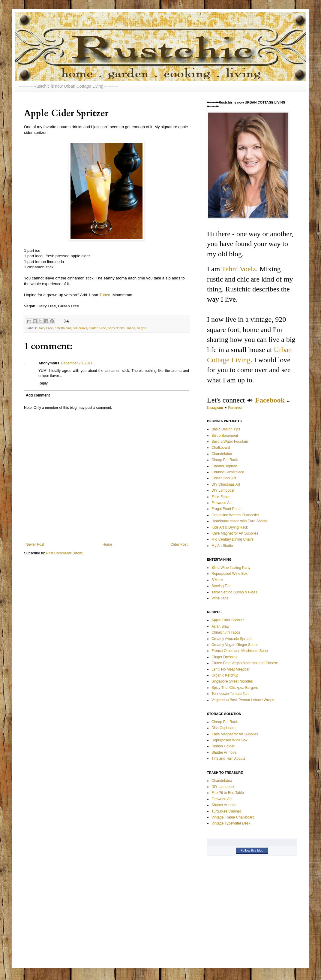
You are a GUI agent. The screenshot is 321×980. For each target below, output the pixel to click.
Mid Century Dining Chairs (232, 539)
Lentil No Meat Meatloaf (231, 669)
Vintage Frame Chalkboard (233, 817)
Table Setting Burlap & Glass (234, 592)
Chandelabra (222, 454)
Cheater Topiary (224, 466)
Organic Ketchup (225, 675)
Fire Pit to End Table (228, 793)
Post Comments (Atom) (65, 553)
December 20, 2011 (77, 363)
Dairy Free (45, 328)
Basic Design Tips (226, 429)
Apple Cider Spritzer (228, 620)
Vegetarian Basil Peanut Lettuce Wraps (243, 700)
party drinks (116, 328)
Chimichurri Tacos (226, 632)
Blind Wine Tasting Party (231, 568)
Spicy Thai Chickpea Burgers (235, 688)
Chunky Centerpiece (228, 472)
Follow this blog (252, 850)
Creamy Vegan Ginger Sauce (235, 645)
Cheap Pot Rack (225, 460)
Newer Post (35, 544)
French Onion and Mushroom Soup (240, 651)
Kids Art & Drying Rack (230, 527)
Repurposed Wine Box (229, 574)
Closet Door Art (224, 478)
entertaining (63, 328)
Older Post (179, 544)
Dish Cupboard (223, 728)
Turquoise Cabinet (226, 811)
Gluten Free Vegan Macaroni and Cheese (245, 663)
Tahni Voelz (239, 269)
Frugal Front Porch (226, 509)
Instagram (215, 408)
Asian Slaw (220, 626)
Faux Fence (221, 497)
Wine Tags (220, 598)
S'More (217, 580)
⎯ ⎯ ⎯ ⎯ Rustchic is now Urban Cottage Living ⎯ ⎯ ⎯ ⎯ (68, 86)
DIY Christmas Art (226, 484)
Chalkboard (221, 448)
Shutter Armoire (224, 752)
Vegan (142, 328)
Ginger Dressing (225, 657)
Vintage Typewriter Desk (231, 823)
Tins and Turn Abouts (228, 758)
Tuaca (105, 295)
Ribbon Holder (223, 746)
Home (107, 544)
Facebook (270, 400)
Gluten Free (97, 328)
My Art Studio (222, 546)
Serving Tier (221, 586)
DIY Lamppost (223, 490)
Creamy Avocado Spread (231, 639)
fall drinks (80, 328)
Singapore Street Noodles (232, 681)
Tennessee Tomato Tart (230, 694)
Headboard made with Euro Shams (240, 521)
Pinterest (235, 408)
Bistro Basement (225, 436)
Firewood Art (222, 503)
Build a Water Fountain (230, 442)
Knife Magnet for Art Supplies (235, 533)
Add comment (38, 395)
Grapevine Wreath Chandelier (235, 515)
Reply (43, 383)
